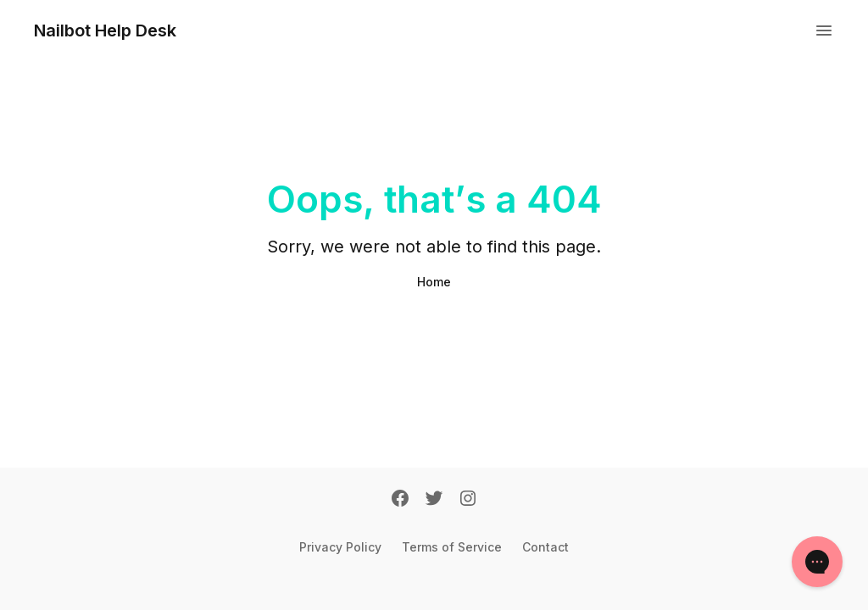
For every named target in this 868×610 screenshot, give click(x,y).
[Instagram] (468, 500)
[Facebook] (400, 500)
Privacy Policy (340, 547)
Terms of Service (452, 547)
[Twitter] (434, 500)
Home (434, 282)
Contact (545, 547)
